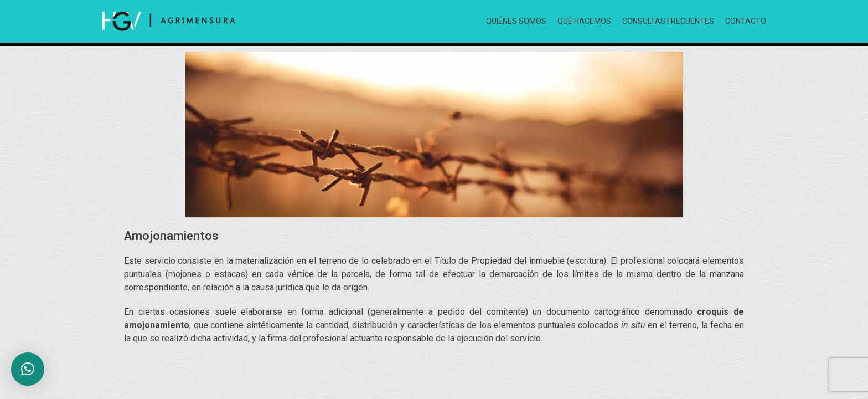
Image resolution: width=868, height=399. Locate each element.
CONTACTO (746, 21)
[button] (28, 369)
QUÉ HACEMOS (584, 21)
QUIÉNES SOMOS (516, 21)
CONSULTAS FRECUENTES (668, 21)
